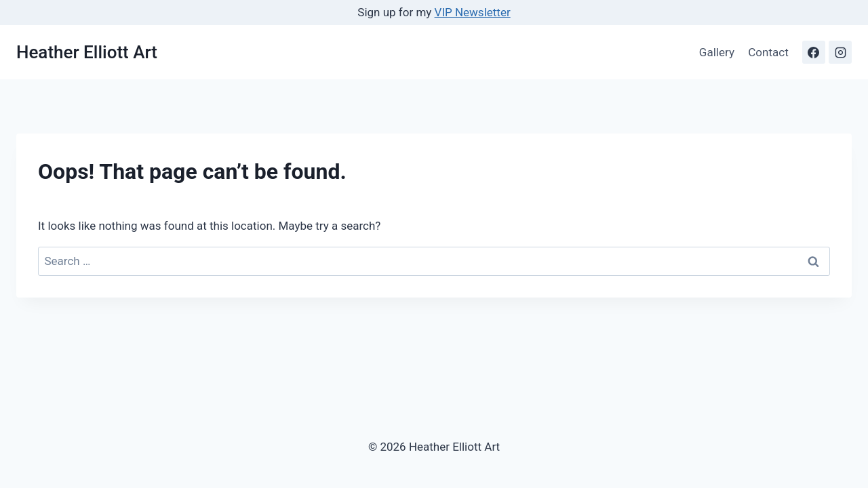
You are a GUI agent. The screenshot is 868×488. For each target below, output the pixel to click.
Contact (768, 52)
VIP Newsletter (473, 12)
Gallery (717, 52)
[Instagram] (840, 52)
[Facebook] (814, 52)
